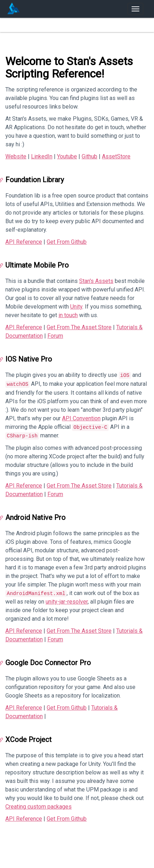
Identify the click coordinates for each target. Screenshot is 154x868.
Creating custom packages (38, 807)
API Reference (24, 242)
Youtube (67, 156)
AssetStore (116, 156)
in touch (68, 315)
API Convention (81, 418)
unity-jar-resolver (67, 602)
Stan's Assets (96, 281)
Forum (55, 336)
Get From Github (67, 242)
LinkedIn (42, 156)
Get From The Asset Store (79, 327)
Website (16, 156)
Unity (76, 307)
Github (89, 156)
